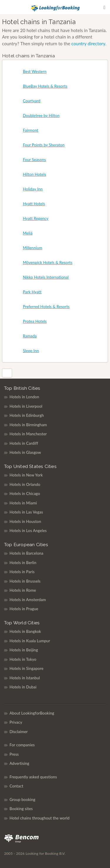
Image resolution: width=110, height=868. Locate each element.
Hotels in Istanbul (25, 678)
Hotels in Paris (22, 572)
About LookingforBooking (32, 713)
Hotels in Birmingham (28, 425)
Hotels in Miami (23, 503)
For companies (22, 745)
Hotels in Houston (25, 521)
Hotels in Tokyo (23, 659)
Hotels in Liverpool (26, 406)
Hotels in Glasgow (25, 452)
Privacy (16, 722)
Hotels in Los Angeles (28, 531)
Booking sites (21, 809)
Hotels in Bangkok (25, 631)
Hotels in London (24, 397)
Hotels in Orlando (25, 484)
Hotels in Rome (23, 590)
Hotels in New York (26, 475)
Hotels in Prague (24, 609)
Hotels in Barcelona (26, 553)
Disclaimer (18, 732)
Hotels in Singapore (26, 668)
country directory (88, 44)
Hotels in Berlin (23, 563)
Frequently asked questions (33, 777)
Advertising (19, 763)
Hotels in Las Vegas (26, 512)
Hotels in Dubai (23, 687)
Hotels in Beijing (24, 650)
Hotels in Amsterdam (28, 600)
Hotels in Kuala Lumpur (30, 641)
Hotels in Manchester (28, 434)
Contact (16, 786)
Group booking (22, 800)
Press (14, 754)
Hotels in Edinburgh (27, 415)
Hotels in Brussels (25, 581)
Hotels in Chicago (25, 494)
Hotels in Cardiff (24, 443)
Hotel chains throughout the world (39, 818)
